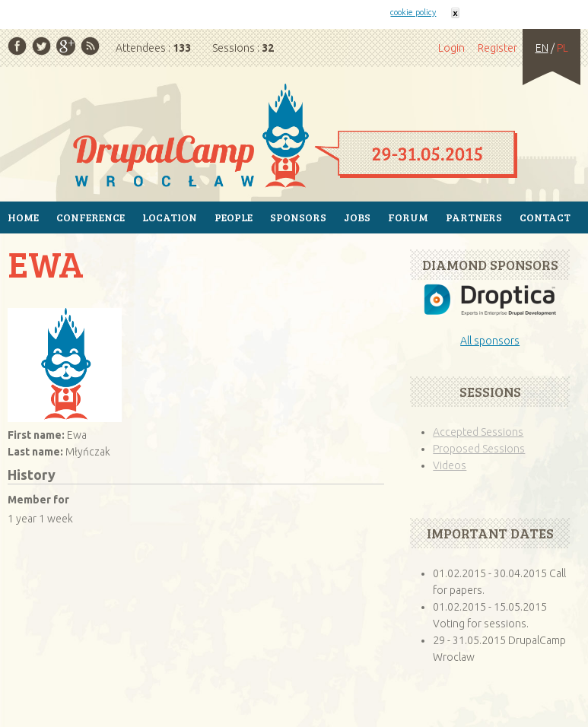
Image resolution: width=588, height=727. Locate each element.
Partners (474, 217)
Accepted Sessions (478, 432)
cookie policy (413, 12)
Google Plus (66, 46)
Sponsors (298, 217)
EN (542, 48)
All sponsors (490, 341)
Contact (545, 217)
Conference (91, 217)
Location (170, 217)
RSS (90, 46)
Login (451, 48)
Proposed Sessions (479, 449)
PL (563, 48)
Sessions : (243, 48)
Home (294, 137)
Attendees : (153, 48)
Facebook (17, 46)
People (234, 217)
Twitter (41, 46)
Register (497, 48)
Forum (408, 217)
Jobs (357, 217)
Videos (450, 465)
